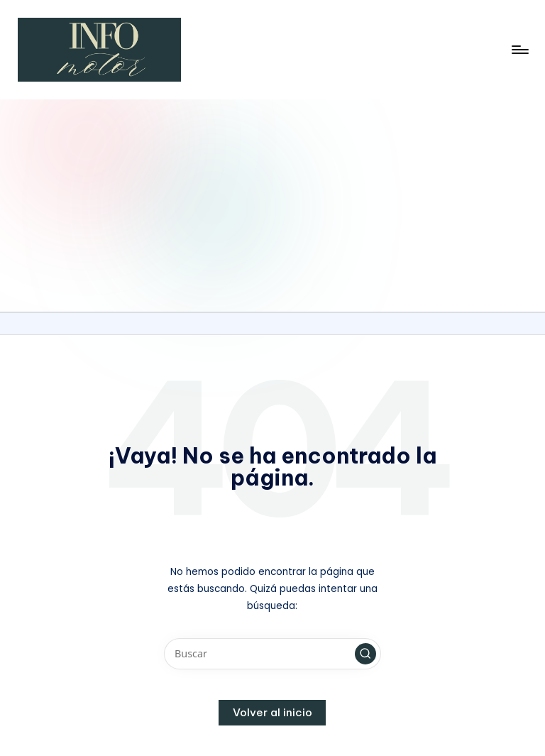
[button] (365, 654)
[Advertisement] (272, 205)
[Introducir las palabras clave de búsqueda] (272, 653)
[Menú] (519, 50)
